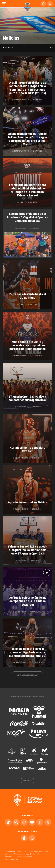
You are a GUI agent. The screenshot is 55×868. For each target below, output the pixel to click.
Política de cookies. (22, 854)
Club (21, 202)
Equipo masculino (21, 100)
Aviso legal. (34, 852)
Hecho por (12, 859)
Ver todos (28, 781)
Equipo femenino (21, 458)
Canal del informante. (25, 857)
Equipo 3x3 (21, 229)
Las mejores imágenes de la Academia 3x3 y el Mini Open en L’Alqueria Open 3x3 (27, 218)
